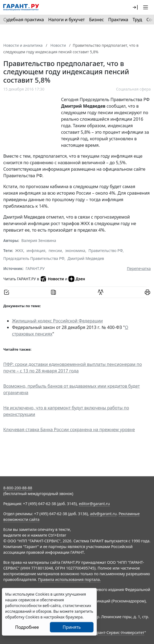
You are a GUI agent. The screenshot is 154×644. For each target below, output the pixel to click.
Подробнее (27, 627)
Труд (137, 20)
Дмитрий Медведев (86, 258)
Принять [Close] (72, 627)
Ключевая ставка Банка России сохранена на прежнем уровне (69, 430)
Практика (118, 20)
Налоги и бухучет (67, 20)
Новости (52, 279)
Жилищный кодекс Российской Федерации (57, 321)
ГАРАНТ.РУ (35, 268)
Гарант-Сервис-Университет (119, 632)
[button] (135, 7)
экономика (75, 251)
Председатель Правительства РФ (34, 258)
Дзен (77, 279)
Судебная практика (24, 20)
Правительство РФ (105, 251)
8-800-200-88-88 (18, 488)
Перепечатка (139, 268)
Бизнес (96, 20)
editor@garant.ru (94, 504)
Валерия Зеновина (39, 240)
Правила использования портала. (70, 579)
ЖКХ (19, 251)
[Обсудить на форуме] (101, 292)
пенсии (55, 251)
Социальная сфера (133, 89)
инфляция (36, 251)
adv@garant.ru (103, 514)
